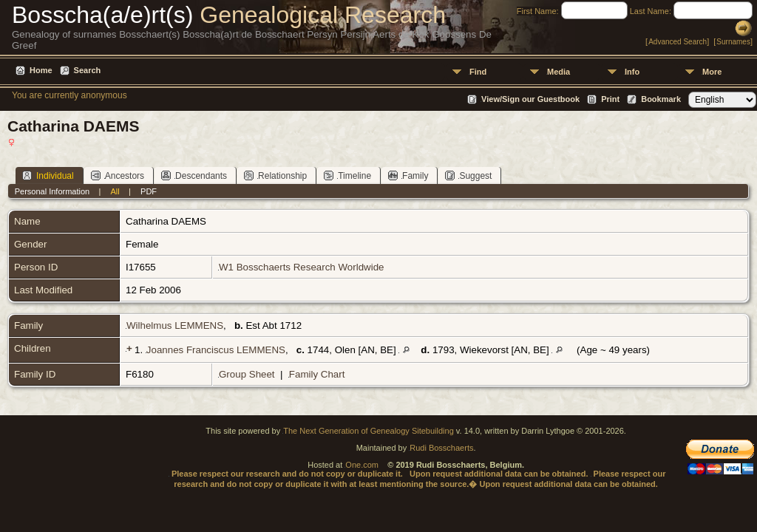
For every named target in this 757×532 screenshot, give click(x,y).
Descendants (194, 175)
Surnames (733, 42)
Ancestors (118, 175)
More (712, 72)
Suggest (468, 175)
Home (41, 70)
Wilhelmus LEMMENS (175, 325)
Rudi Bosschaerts (441, 448)
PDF (149, 191)
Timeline (347, 175)
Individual (48, 175)
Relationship (275, 175)
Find (478, 72)
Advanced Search (678, 42)
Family (408, 175)
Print (610, 99)
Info (632, 72)
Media (559, 72)
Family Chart (317, 374)
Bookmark (661, 99)
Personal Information (52, 191)
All (115, 191)
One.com (362, 465)
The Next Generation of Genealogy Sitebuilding (369, 431)
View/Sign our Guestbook (530, 99)
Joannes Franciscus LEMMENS (216, 350)
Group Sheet (247, 374)
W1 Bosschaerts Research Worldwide (301, 267)
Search (88, 70)
